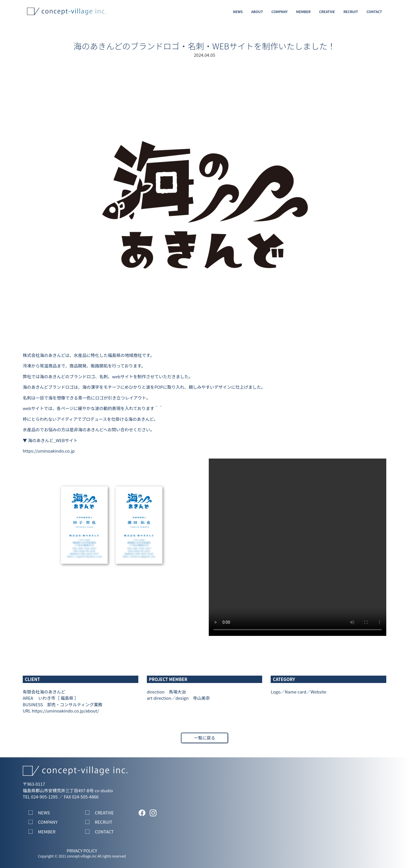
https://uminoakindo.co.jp (49, 451)
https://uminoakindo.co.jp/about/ (65, 711)
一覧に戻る (204, 738)
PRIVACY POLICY (82, 851)
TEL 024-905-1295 (40, 797)
